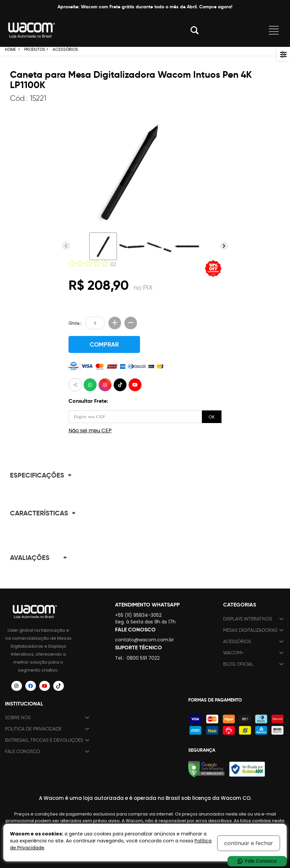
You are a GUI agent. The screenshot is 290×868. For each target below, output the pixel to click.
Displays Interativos (248, 619)
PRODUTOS (35, 49)
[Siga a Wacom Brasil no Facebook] (31, 686)
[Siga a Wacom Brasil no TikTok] (59, 686)
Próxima (224, 246)
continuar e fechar (249, 843)
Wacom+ (233, 652)
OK (212, 417)
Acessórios (237, 641)
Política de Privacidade (33, 729)
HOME (10, 49)
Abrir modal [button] (195, 30)
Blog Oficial (238, 664)
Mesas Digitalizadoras (250, 630)
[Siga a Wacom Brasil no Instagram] (17, 686)
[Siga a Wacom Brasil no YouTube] (45, 686)
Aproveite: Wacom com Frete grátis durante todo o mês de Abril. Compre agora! (145, 7)
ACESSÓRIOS (65, 49)
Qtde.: (75, 323)
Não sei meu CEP (90, 430)
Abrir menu (274, 30)
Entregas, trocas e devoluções (44, 740)
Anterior (66, 246)
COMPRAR (104, 344)
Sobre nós (18, 717)
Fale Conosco (22, 751)
